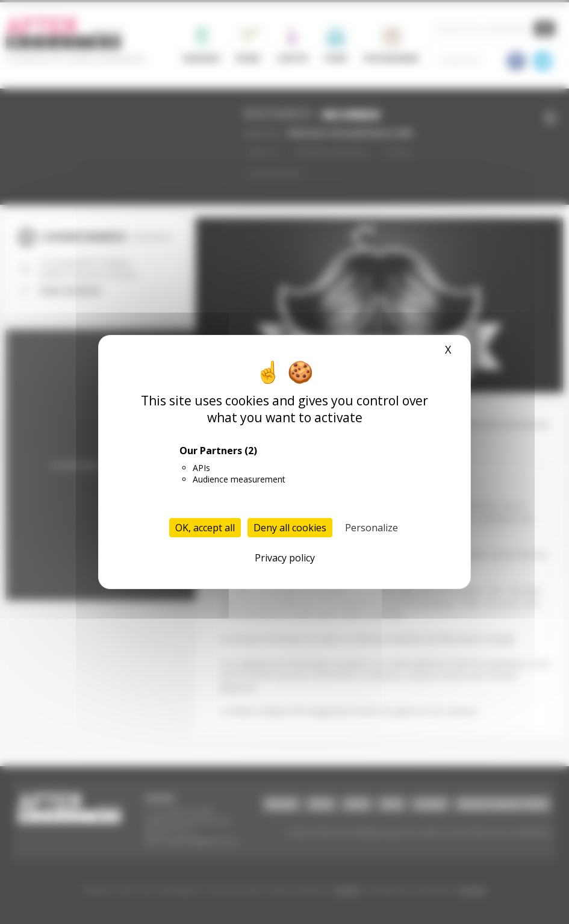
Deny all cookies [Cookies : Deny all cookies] (290, 528)
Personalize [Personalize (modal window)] (372, 528)
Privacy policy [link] (285, 558)
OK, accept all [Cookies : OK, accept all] (205, 528)
